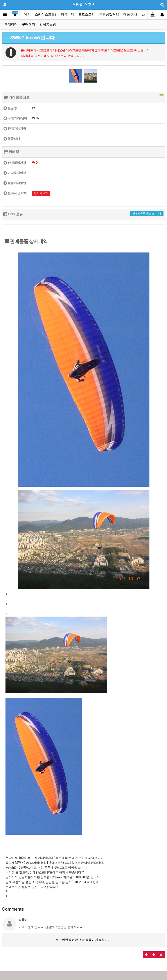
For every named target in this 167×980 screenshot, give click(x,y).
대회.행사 (130, 15)
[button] (147, 955)
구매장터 (29, 24)
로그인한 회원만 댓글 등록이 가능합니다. (83, 940)
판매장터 (11, 24)
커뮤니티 (67, 15)
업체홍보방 (48, 24)
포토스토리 (87, 15)
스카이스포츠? (46, 15)
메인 (27, 15)
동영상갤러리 (109, 15)
